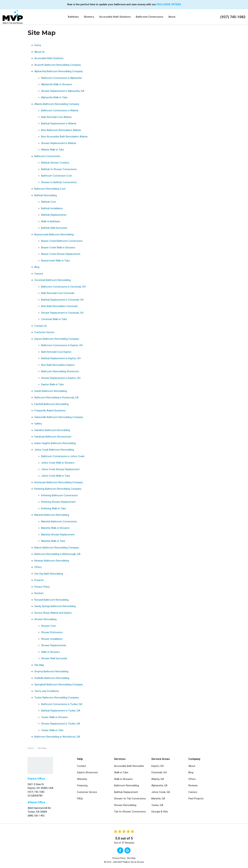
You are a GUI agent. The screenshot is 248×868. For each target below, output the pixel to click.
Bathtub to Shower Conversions (59, 169)
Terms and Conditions (47, 691)
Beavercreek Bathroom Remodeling (54, 234)
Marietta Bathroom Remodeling (52, 515)
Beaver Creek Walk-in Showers (58, 248)
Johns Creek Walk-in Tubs (56, 476)
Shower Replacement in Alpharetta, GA (63, 91)
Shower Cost (48, 626)
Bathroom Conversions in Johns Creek (63, 456)
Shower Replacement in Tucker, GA (61, 724)
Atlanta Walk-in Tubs (53, 150)
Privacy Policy (42, 587)
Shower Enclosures (52, 632)
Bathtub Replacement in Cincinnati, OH (62, 300)
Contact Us (41, 326)
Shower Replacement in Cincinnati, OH (62, 313)
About (192, 766)
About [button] (172, 17)
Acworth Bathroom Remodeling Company (58, 65)
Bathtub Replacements (54, 215)
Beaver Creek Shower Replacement (61, 254)
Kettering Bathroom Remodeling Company (58, 489)
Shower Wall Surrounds (54, 658)
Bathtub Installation (52, 208)
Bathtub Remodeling (46, 195)
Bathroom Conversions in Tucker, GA (62, 704)
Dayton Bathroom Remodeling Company (57, 339)
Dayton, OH (158, 766)
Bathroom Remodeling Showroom (60, 371)
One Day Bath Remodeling (49, 574)
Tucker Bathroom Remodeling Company (57, 698)
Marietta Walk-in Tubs (53, 541)
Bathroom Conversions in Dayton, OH (62, 345)
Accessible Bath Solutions (49, 58)
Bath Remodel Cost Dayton (56, 352)
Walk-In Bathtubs (51, 221)
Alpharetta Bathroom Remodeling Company (59, 71)
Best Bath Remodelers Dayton (58, 365)
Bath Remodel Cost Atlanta (56, 117)
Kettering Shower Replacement (58, 502)
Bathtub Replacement (126, 792)
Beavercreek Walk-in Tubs (55, 261)
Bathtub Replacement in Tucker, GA (61, 711)
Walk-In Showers (51, 652)
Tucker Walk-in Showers (55, 717)
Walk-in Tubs (121, 772)
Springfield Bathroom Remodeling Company (59, 685)
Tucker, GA (157, 805)
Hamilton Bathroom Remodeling (52, 430)
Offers (38, 567)
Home (38, 45)
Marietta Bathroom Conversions (59, 522)
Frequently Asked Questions (50, 411)
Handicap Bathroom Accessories (53, 437)
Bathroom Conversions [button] (149, 17)
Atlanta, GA (158, 779)
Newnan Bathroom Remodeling (52, 561)
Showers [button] (89, 17)
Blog (37, 267)
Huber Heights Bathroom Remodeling (55, 443)
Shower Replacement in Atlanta (59, 143)
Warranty (82, 779)
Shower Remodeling (45, 619)
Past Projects (196, 799)
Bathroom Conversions (47, 156)
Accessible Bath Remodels (129, 766)
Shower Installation (52, 639)
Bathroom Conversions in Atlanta (60, 110)
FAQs (80, 799)
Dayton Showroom (87, 772)
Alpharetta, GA (159, 785)
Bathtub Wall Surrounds (54, 228)
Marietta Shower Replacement (58, 535)
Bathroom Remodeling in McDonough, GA (57, 554)
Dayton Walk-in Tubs (52, 384)
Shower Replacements (54, 645)
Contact (82, 766)
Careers (39, 274)
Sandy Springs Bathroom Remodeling (55, 606)
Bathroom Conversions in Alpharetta (61, 78)
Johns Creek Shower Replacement (60, 469)
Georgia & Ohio (160, 812)
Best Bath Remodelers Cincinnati (59, 306)
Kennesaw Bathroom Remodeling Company (59, 482)
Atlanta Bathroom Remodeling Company (57, 104)
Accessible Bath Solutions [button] (115, 17)
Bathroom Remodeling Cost (50, 189)
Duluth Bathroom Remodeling (51, 391)
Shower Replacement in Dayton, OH (61, 378)
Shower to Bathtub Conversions (59, 182)
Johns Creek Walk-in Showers (58, 463)
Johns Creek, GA (161, 792)
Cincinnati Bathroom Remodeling (53, 280)
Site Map (39, 665)
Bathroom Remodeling (127, 785)
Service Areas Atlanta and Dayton (53, 613)
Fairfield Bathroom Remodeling (51, 404)
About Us (40, 52)
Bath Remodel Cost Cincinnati (58, 293)
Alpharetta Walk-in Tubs (54, 97)
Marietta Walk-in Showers (55, 528)
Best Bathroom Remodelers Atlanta (61, 130)
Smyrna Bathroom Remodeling (51, 671)
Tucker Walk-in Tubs (52, 730)
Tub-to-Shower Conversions (130, 812)
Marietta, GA (158, 799)
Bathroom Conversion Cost (56, 176)
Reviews (39, 593)
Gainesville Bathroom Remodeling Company (59, 417)
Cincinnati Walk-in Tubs (54, 319)
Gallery (38, 424)
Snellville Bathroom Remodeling (52, 678)
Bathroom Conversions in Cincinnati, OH (63, 287)
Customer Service (44, 332)
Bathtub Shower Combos (55, 163)
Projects (39, 580)
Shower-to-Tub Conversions (130, 799)
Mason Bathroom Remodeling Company (57, 548)
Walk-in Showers (123, 779)
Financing (82, 785)
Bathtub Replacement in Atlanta (59, 124)
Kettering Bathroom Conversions (59, 495)
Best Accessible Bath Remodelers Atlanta (64, 137)
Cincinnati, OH (159, 772)
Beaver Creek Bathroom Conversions (62, 241)
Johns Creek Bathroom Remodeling (54, 450)
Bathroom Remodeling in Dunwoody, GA (56, 397)
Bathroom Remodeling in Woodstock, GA (57, 737)
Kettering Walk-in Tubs (54, 508)
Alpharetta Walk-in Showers (57, 84)
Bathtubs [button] (73, 17)
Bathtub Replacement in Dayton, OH (61, 358)
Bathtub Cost (48, 202)
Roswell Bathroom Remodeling (51, 600)
